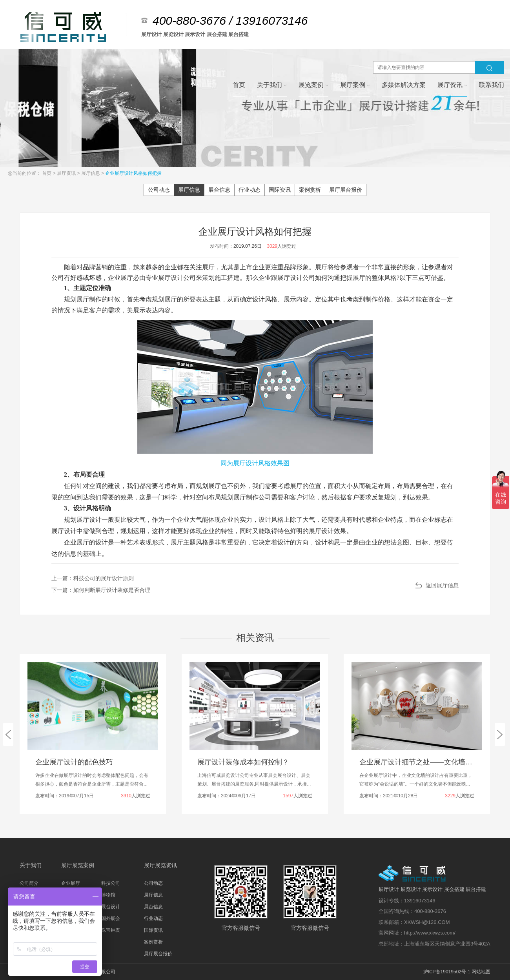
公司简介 (29, 883)
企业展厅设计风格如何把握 (133, 173)
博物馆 (108, 895)
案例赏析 (310, 190)
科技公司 (111, 883)
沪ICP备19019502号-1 (447, 972)
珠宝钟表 (111, 930)
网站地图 (481, 972)
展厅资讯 (67, 173)
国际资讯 (280, 190)
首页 (47, 173)
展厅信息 (91, 173)
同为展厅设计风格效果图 (255, 463)
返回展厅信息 (442, 585)
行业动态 (250, 190)
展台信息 (219, 190)
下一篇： (101, 590)
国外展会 (111, 918)
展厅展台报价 (346, 190)
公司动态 (159, 190)
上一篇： (93, 578)
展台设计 (111, 907)
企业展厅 (71, 883)
